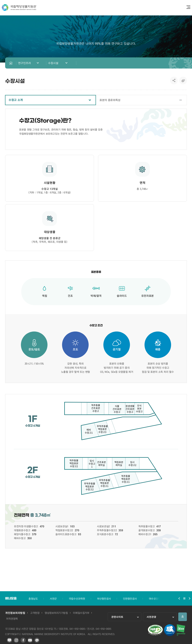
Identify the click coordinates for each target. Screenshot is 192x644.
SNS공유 (174, 81)
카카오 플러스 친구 (37, 640)
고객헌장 (35, 613)
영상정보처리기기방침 (56, 613)
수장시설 (53, 63)
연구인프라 (24, 63)
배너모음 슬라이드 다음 (189, 598)
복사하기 (183, 81)
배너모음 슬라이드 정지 (184, 598)
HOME (11, 63)
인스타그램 (16, 640)
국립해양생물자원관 (19, 8)
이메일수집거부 (81, 613)
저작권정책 (12, 619)
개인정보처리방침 (15, 613)
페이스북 (23, 640)
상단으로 (183, 617)
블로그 (9, 640)
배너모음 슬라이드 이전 (179, 598)
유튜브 (30, 640)
